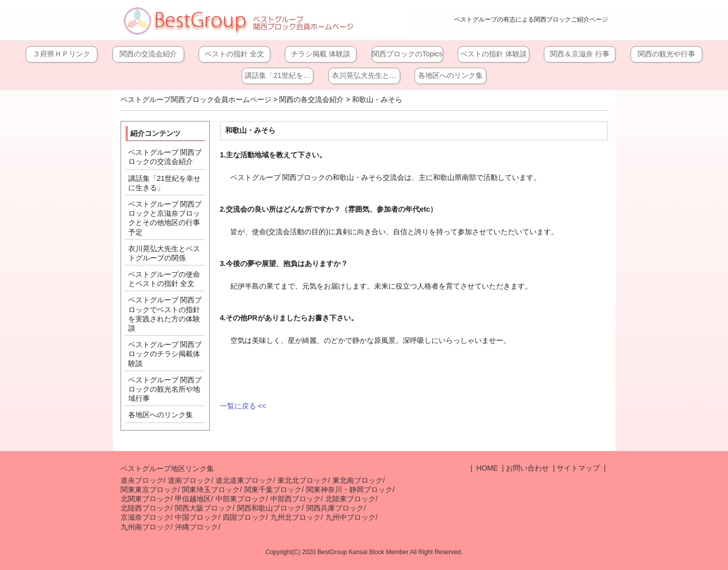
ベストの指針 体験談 (494, 54)
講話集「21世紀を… (278, 75)
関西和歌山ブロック (269, 508)
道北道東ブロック (244, 480)
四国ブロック (244, 517)
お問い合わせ (527, 468)
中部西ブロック (296, 499)
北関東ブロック (146, 499)
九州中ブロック (350, 517)
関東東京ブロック (149, 490)
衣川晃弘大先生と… (364, 75)
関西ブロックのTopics (407, 54)
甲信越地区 (193, 499)
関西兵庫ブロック (335, 508)
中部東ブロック (241, 499)
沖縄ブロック (196, 527)
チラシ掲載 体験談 (321, 54)
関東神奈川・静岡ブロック (349, 490)
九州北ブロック (296, 517)
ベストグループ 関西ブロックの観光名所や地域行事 (165, 389)
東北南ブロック (358, 480)
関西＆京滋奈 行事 (580, 54)
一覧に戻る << (243, 406)
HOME (486, 468)
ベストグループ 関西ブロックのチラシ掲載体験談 (165, 354)
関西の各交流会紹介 (311, 99)
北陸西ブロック (146, 508)
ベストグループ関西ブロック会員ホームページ (196, 99)
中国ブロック (196, 517)
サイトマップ (578, 468)
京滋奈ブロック (146, 517)
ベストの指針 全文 (234, 54)
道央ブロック (142, 480)
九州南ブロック (146, 527)
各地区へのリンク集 (450, 75)
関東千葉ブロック (273, 490)
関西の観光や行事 (666, 54)
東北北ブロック (303, 480)
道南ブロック (189, 480)
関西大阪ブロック (204, 508)
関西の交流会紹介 (148, 54)
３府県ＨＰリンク (62, 54)
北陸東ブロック (350, 499)
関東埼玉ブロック (211, 490)
